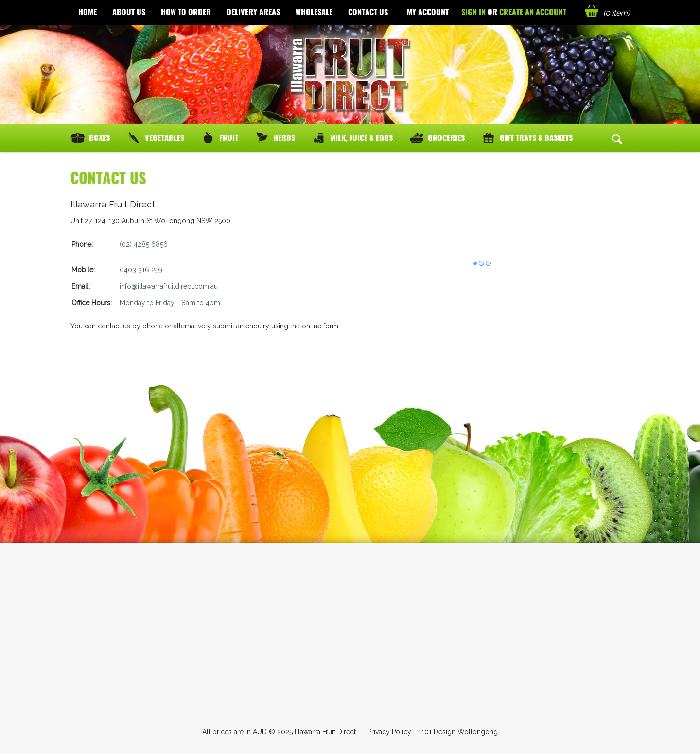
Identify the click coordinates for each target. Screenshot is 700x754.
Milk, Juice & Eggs (361, 138)
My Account (428, 12)
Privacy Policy (389, 732)
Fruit (229, 138)
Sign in (473, 12)
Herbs (284, 138)
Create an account (533, 12)
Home (87, 12)
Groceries (446, 138)
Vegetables (165, 138)
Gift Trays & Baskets (536, 138)
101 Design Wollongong (460, 732)
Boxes (99, 138)
